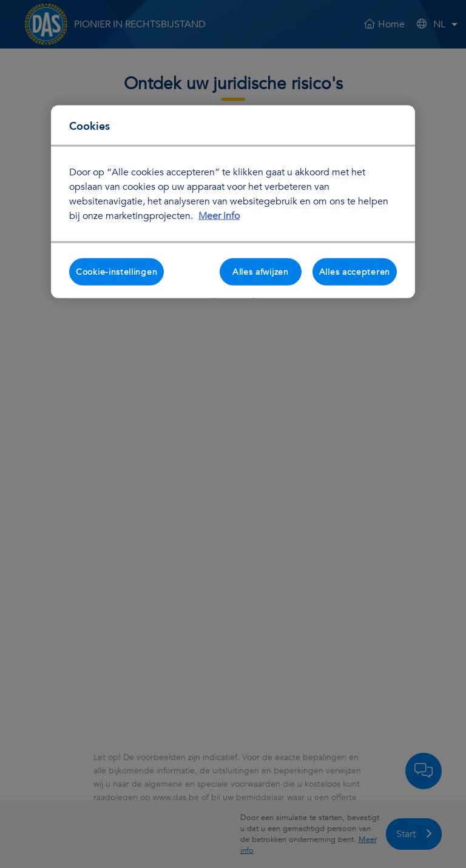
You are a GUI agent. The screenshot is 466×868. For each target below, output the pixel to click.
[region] (233, 202)
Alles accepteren (355, 271)
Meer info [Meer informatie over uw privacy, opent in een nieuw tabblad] (219, 215)
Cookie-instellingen (116, 271)
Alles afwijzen (261, 271)
